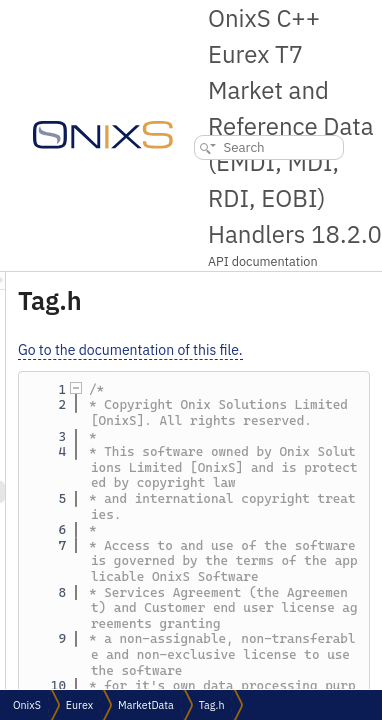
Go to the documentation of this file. (243, 350)
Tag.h (212, 705)
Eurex (79, 705)
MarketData (146, 705)
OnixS (27, 705)
